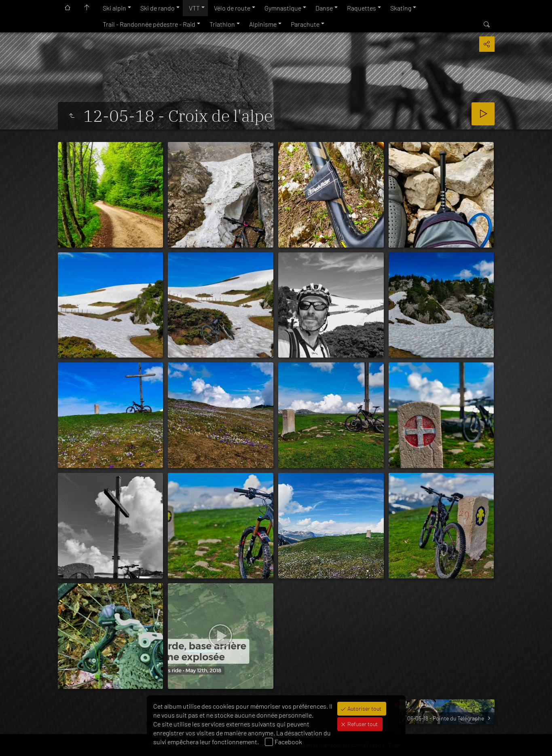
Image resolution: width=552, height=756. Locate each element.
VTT (194, 8)
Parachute (305, 24)
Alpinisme (263, 24)
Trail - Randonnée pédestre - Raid (149, 24)
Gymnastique (283, 8)
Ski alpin (114, 8)
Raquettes (362, 8)
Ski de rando (158, 8)
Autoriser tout (364, 708)
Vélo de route (232, 8)
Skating (401, 8)
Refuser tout (362, 724)
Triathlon (222, 24)
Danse (324, 8)
